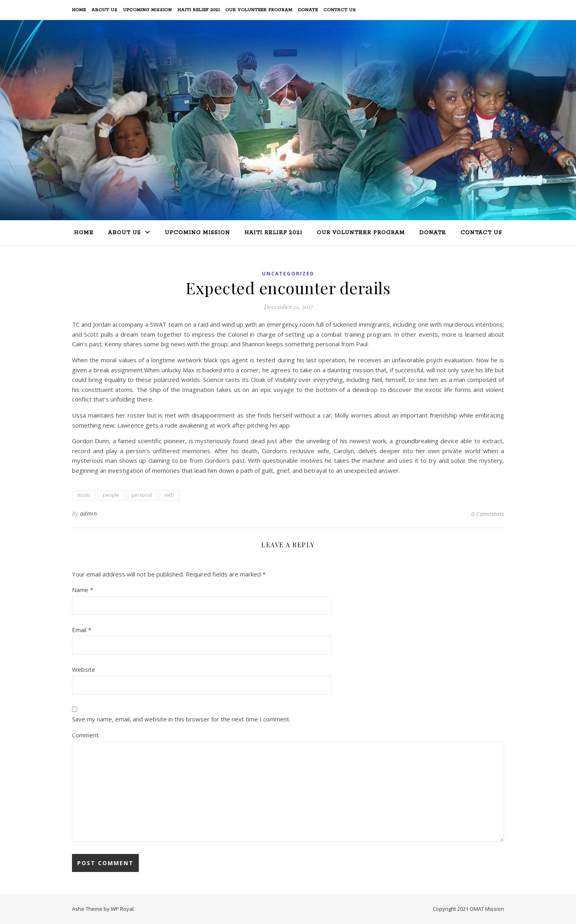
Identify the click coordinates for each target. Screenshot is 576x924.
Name (83, 590)
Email (82, 630)
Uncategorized (288, 274)
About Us (105, 10)
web (169, 495)
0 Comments (488, 514)
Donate (308, 10)
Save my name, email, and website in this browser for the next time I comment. (181, 719)
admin (89, 513)
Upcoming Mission (148, 10)
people (111, 495)
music (84, 495)
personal (142, 495)
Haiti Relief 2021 (199, 10)
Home (79, 10)
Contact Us (340, 10)
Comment (85, 735)
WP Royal (122, 909)
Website (84, 669)
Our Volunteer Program (259, 10)
